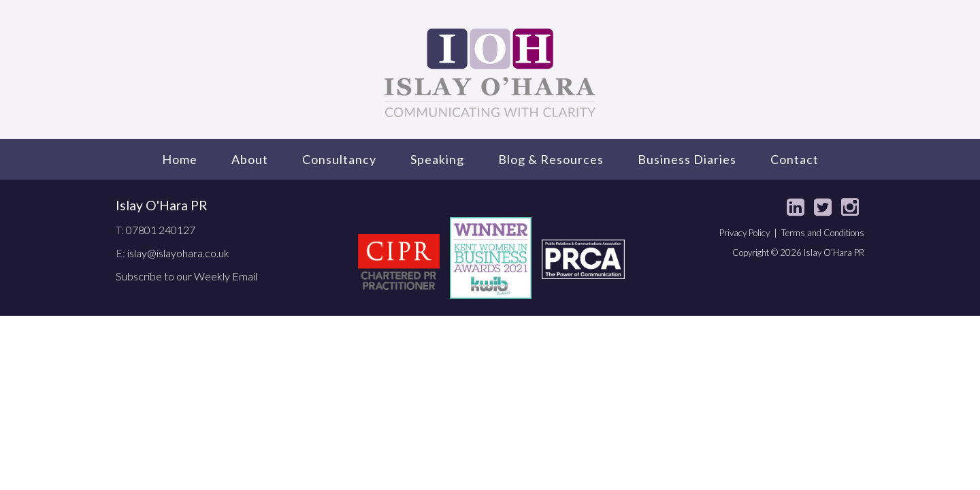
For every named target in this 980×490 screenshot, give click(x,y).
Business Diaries (687, 159)
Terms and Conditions (823, 233)
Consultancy (339, 159)
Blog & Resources (551, 159)
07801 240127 (161, 230)
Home (180, 159)
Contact (795, 159)
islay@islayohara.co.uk (178, 253)
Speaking (437, 159)
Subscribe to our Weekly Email (186, 276)
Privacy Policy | (750, 233)
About (250, 159)
